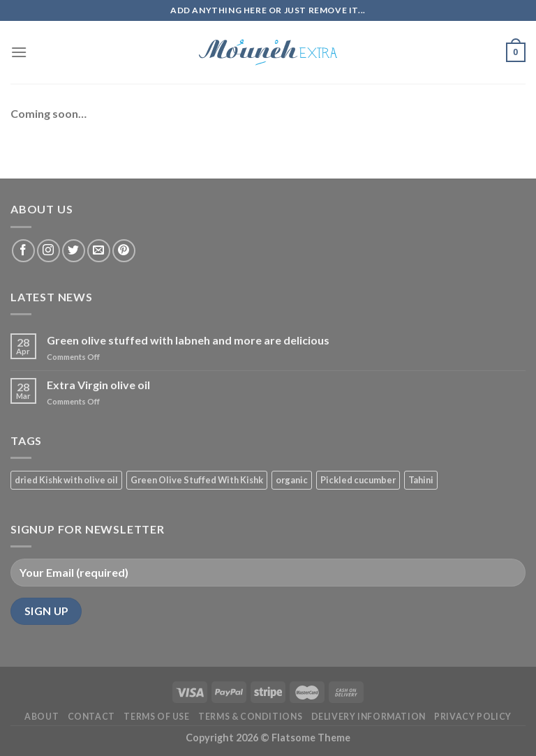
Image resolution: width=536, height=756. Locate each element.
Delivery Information (368, 717)
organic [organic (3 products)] (292, 480)
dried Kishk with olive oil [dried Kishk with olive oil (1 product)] (66, 480)
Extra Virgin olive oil (98, 385)
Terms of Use (156, 717)
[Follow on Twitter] (74, 251)
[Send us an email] (99, 251)
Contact (91, 717)
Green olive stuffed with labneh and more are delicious (188, 340)
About (42, 717)
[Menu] (19, 52)
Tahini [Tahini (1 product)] (421, 480)
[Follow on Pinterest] (124, 251)
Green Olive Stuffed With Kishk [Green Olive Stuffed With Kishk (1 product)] (197, 480)
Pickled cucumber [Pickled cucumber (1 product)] (358, 480)
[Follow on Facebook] (23, 251)
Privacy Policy (473, 717)
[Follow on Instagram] (49, 251)
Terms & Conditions (250, 717)
